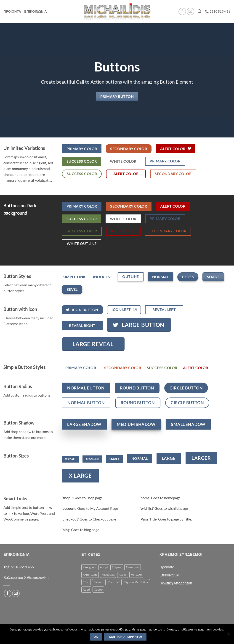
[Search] (200, 12)
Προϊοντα (12, 11)
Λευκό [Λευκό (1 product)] (123, 575)
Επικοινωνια (36, 11)
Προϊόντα (167, 567)
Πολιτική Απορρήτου (176, 583)
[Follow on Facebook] (182, 12)
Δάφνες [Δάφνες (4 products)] (117, 567)
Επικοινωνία (169, 575)
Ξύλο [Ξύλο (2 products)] (86, 582)
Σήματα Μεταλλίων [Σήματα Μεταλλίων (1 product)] (136, 582)
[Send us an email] (190, 12)
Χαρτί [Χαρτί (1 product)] (86, 589)
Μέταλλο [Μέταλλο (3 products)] (136, 575)
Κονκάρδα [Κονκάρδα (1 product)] (108, 575)
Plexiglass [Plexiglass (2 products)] (89, 567)
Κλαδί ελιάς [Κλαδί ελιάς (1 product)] (90, 575)
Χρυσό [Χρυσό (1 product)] (98, 589)
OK (96, 637)
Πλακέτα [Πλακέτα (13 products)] (99, 582)
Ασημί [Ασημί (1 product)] (104, 567)
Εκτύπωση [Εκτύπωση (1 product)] (133, 567)
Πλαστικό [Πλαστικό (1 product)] (114, 582)
